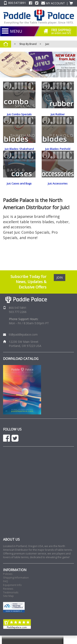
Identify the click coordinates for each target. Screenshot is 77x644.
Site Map (8, 604)
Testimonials (11, 601)
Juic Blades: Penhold (58, 153)
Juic (47, 44)
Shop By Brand (28, 44)
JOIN (60, 286)
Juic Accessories (58, 192)
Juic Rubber (58, 114)
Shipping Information (16, 586)
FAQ (6, 590)
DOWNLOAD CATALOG (21, 367)
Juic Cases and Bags (19, 192)
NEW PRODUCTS (33, 39)
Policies (8, 582)
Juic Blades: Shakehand (19, 153)
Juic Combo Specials (19, 114)
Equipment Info (12, 593)
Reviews (8, 597)
